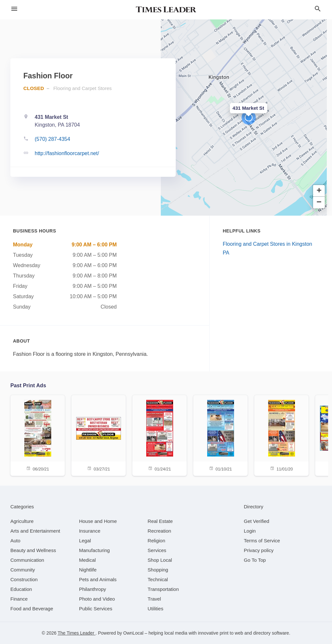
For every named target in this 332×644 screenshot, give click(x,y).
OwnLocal (133, 633)
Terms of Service (262, 541)
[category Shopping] (158, 570)
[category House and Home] (98, 521)
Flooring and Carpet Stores (82, 88)
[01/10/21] (220, 435)
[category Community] (23, 570)
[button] (249, 118)
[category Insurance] (90, 531)
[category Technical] (158, 579)
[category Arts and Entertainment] (35, 531)
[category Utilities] (155, 609)
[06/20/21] (38, 435)
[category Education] (21, 589)
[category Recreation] (159, 531)
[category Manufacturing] (95, 550)
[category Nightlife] (88, 570)
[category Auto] (15, 541)
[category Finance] (19, 599)
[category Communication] (27, 560)
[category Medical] (88, 560)
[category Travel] (154, 599)
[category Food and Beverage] (32, 609)
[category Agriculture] (22, 521)
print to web (231, 633)
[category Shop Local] (160, 560)
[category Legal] (85, 541)
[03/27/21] (99, 435)
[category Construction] (24, 579)
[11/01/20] (281, 435)
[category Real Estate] (160, 521)
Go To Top (255, 560)
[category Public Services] (96, 609)
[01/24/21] (160, 435)
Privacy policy (259, 550)
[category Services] (157, 550)
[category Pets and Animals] (98, 579)
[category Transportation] (163, 589)
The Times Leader (77, 633)
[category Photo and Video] (97, 599)
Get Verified (256, 521)
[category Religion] (156, 541)
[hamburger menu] (14, 9)
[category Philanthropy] (93, 589)
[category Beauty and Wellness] (33, 550)
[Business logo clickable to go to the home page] (166, 10)
